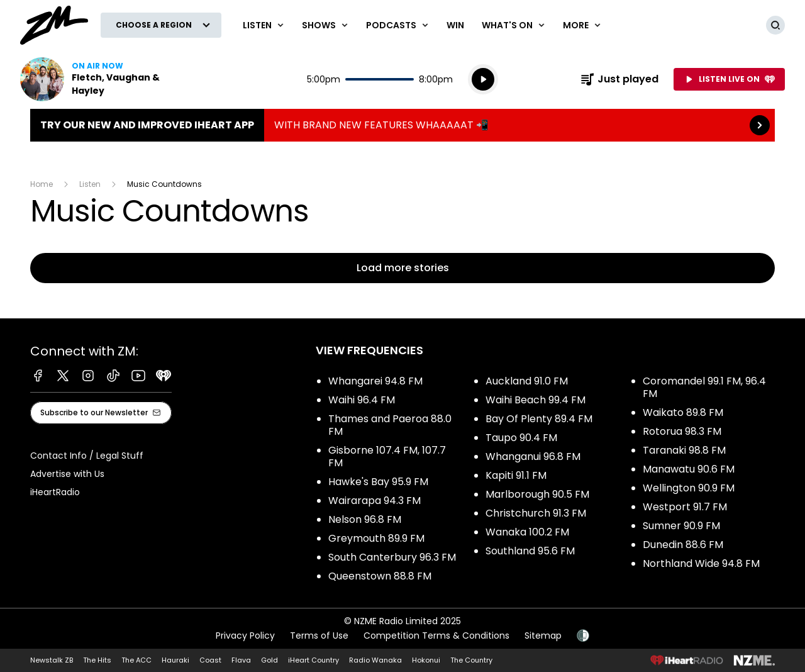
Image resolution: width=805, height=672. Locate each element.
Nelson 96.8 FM (365, 519)
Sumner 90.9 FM (681, 526)
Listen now (101, 79)
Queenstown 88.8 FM (380, 576)
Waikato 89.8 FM (683, 412)
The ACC (136, 660)
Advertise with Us (67, 474)
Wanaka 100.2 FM (527, 532)
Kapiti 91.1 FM (516, 475)
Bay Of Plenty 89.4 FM (539, 419)
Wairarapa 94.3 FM (375, 501)
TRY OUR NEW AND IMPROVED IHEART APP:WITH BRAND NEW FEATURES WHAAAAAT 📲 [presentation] (402, 125)
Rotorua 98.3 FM (682, 431)
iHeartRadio (55, 492)
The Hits (97, 660)
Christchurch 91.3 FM (536, 513)
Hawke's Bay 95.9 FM (378, 482)
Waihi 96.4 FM (362, 400)
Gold (269, 660)
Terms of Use (319, 636)
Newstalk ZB (52, 660)
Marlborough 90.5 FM (537, 494)
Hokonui (426, 660)
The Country (471, 660)
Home (42, 184)
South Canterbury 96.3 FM (392, 557)
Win (455, 25)
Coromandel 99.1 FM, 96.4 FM (704, 387)
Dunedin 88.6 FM (683, 545)
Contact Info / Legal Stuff (87, 456)
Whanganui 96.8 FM (533, 456)
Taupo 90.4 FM (521, 438)
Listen (90, 184)
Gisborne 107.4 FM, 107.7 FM (387, 456)
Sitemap (543, 636)
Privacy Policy (245, 636)
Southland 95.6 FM (530, 551)
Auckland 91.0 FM (527, 381)
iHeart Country (314, 660)
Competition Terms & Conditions (436, 636)
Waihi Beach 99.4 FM (536, 400)
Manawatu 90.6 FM (689, 469)
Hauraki (175, 660)
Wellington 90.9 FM (689, 488)
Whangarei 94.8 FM (375, 381)
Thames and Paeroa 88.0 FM (390, 425)
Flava (241, 660)
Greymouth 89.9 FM (376, 538)
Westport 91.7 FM (685, 507)
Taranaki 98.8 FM (684, 450)
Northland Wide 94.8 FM (701, 563)
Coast (210, 660)
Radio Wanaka (375, 660)
